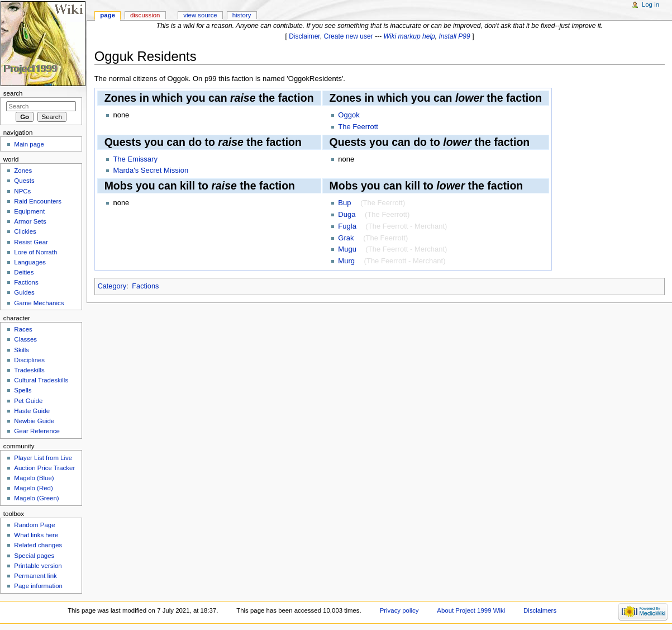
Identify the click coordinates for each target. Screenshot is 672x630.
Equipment (29, 211)
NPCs (22, 191)
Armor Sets (30, 221)
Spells (23, 390)
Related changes (38, 545)
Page (108, 15)
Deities (24, 272)
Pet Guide (28, 401)
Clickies (25, 231)
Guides (24, 292)
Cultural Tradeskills (41, 380)
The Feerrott (358, 127)
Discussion (145, 15)
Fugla (347, 226)
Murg (346, 261)
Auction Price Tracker (44, 468)
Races (23, 329)
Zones (23, 170)
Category (112, 286)
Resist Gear (31, 242)
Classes (25, 339)
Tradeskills (29, 370)
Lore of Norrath (35, 252)
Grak (346, 238)
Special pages (34, 556)
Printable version (38, 566)
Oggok (349, 115)
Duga (347, 214)
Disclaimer (304, 36)
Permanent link (35, 576)
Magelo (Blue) (34, 478)
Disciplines (29, 360)
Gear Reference (37, 431)
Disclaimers (540, 610)
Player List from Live (43, 458)
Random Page (34, 525)
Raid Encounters (38, 201)
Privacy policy (399, 610)
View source (200, 15)
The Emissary (135, 159)
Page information (38, 586)
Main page (29, 144)
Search (13, 93)
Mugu (347, 249)
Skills (22, 350)
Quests (24, 181)
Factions (145, 286)
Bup (344, 203)
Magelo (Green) (36, 498)
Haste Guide (32, 411)
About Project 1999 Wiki (471, 610)
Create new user (348, 36)
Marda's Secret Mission (151, 170)
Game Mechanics (39, 303)
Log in (650, 4)
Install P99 (455, 36)
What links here (36, 535)
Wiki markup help (409, 36)
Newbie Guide (34, 421)
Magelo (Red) (33, 488)
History (242, 15)
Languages (30, 262)
